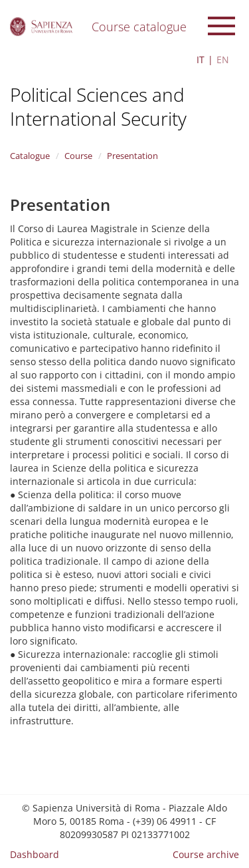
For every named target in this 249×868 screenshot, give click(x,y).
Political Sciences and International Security (98, 106)
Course (78, 156)
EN (223, 60)
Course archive (206, 854)
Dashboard (35, 854)
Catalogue (30, 156)
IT (201, 60)
